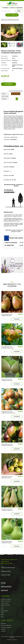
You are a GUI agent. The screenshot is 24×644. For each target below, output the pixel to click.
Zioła (2, 617)
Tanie (14, 3)
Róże (2, 607)
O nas (3, 583)
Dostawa (3, 631)
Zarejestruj (19, 8)
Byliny (2, 615)
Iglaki (2, 609)
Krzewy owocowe (5, 605)
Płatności (3, 629)
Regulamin (3, 624)
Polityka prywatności (6, 625)
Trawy (2, 613)
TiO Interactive (14, 640)
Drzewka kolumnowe (6, 599)
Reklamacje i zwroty (6, 627)
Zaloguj (11, 8)
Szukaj (19, 11)
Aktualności (6, 587)
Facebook (5, 8)
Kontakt (4, 590)
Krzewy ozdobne (5, 603)
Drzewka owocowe (6, 601)
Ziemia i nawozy (4, 611)
